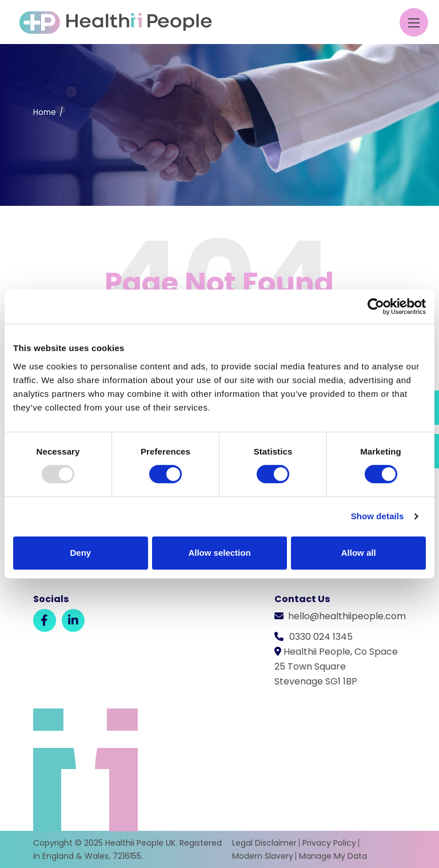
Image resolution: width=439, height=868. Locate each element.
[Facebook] (45, 620)
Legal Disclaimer (264, 843)
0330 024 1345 (321, 637)
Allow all (359, 553)
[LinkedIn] (73, 620)
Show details (378, 516)
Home (45, 112)
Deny (80, 553)
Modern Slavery (263, 856)
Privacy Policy (329, 843)
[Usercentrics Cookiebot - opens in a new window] (376, 306)
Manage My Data (333, 856)
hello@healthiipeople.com (347, 616)
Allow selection (219, 553)
